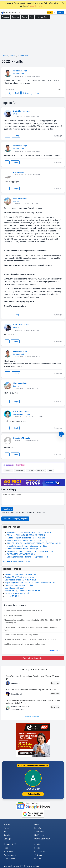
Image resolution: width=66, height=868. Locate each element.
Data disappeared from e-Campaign (22, 549)
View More (54, 650)
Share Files (39, 832)
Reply (16, 93)
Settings (7, 839)
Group (38, 855)
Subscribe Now (33, 794)
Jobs (32, 17)
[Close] (63, 3)
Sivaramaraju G (20, 199)
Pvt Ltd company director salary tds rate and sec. (28, 538)
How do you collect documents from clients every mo (30, 551)
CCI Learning (40, 851)
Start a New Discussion (33, 658)
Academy (5, 17)
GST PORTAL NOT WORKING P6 (21, 554)
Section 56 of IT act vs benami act (20, 577)
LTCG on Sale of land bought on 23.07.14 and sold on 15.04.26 (31, 639)
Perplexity (20, 470)
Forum (6, 828)
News (37, 824)
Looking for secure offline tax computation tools (27, 557)
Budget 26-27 (10, 844)
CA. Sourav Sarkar (21, 412)
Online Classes (33, 669)
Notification (39, 835)
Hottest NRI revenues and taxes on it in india (23, 611)
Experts (38, 828)
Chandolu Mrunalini (22, 438)
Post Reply (7, 509)
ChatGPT (8, 470)
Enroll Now (55, 683)
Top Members (10, 855)
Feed (6, 848)
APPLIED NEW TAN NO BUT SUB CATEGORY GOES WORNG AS (34, 543)
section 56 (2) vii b (13, 596)
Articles (7, 824)
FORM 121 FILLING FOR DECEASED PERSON (26, 535)
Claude (30, 470)
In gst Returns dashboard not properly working (27, 546)
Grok (50, 470)
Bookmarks (9, 851)
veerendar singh (20, 71)
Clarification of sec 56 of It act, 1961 (20, 580)
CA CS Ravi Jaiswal (22, 111)
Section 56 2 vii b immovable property (21, 574)
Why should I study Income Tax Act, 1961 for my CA (29, 532)
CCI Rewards (9, 859)
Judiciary (8, 835)
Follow (36, 93)
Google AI (41, 470)
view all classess (34, 716)
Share (26, 93)
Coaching (16, 17)
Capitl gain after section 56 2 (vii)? (20, 585)
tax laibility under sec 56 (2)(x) (18, 593)
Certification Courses (44, 839)
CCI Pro (38, 859)
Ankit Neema (19, 172)
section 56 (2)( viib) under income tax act (23, 591)
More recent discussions (14, 561)
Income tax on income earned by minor (21, 635)
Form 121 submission (13, 615)
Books (24, 17)
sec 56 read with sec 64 (15, 588)
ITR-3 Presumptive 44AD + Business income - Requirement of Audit (31, 629)
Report (60, 89)
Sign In (60, 12)
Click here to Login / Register (15, 519)
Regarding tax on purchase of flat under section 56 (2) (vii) (30, 583)
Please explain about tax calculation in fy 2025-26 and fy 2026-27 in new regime (32, 621)
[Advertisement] (33, 37)
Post (28, 561)
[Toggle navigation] (20, 12)
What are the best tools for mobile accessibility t (28, 541)
